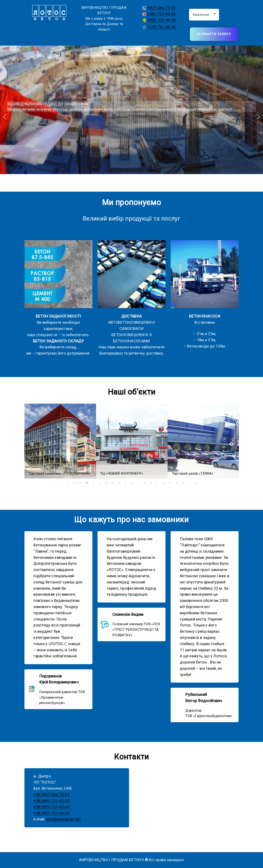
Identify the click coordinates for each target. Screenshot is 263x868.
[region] (131, 117)
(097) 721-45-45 (162, 27)
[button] (5, 117)
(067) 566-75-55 (161, 8)
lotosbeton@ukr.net (64, 819)
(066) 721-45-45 (161, 14)
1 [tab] (67, 483)
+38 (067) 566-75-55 (51, 794)
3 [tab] (80, 483)
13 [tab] (144, 483)
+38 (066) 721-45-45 (51, 801)
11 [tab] (132, 483)
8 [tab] (112, 483)
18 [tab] (177, 483)
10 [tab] (125, 483)
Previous (32, 444)
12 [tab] (138, 483)
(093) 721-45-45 (162, 20)
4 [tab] (87, 483)
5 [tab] (93, 483)
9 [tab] (119, 483)
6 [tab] (99, 483)
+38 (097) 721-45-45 (51, 813)
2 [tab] (74, 483)
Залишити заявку (214, 34)
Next (231, 444)
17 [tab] (170, 483)
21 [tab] (196, 483)
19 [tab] (183, 483)
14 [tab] (151, 483)
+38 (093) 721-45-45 (51, 807)
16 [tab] (164, 483)
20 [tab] (189, 483)
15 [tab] (157, 483)
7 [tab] (106, 483)
